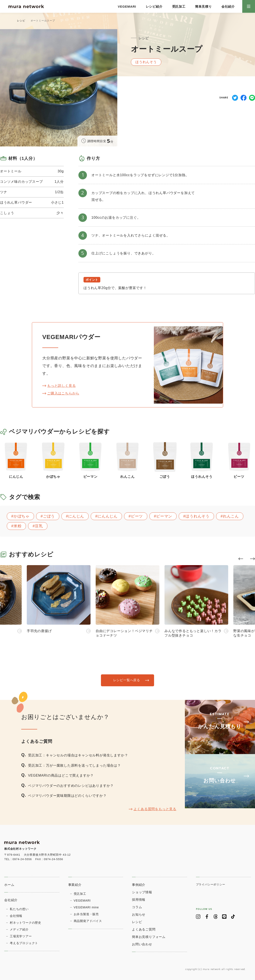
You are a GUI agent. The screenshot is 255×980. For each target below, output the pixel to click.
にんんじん (108, 516)
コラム (137, 907)
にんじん (76, 516)
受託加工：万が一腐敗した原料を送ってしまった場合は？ (74, 765)
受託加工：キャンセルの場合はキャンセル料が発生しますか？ (78, 755)
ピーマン (164, 516)
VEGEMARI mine (86, 907)
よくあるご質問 (144, 929)
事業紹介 (75, 885)
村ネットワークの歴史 (25, 923)
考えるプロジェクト (24, 943)
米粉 (18, 526)
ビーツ (137, 516)
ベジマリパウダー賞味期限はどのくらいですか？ (67, 796)
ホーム (9, 885)
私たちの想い (19, 909)
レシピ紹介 (154, 6)
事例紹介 (139, 885)
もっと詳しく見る (61, 386)
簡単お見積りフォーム (149, 937)
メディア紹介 (19, 929)
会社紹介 (228, 6)
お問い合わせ (142, 944)
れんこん (231, 516)
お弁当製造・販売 (86, 914)
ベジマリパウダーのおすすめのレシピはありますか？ (71, 786)
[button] (241, 559)
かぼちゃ (22, 516)
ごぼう (49, 516)
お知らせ (139, 914)
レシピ (21, 21)
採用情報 (139, 900)
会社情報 (16, 916)
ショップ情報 (142, 892)
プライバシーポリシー (211, 884)
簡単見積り (203, 6)
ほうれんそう (198, 516)
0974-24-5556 (22, 859)
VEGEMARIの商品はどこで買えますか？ (61, 775)
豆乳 (39, 526)
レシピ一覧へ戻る (126, 680)
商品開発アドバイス (88, 921)
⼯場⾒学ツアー (21, 936)
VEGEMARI (127, 6)
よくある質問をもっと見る (155, 809)
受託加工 (179, 6)
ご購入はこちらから (63, 393)
